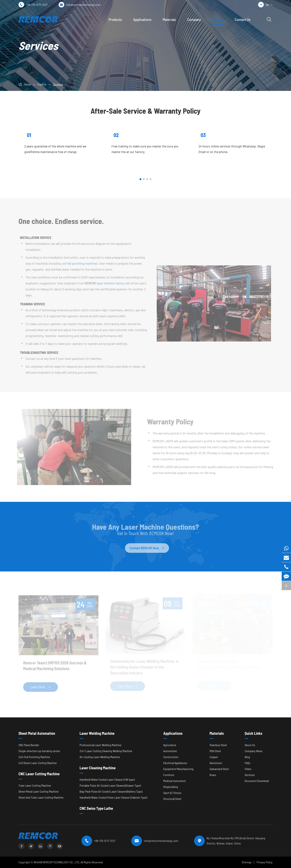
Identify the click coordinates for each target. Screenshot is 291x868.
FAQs (247, 763)
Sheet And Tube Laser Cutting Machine (41, 797)
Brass (213, 775)
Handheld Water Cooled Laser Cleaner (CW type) (107, 779)
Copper (214, 757)
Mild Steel (215, 751)
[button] (140, 179)
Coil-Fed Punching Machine (34, 757)
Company (194, 19)
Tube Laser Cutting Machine (35, 785)
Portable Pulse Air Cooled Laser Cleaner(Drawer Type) (110, 785)
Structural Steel (172, 799)
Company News (254, 751)
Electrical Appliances (175, 763)
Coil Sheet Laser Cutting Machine (38, 763)
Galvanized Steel (219, 769)
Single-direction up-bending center (39, 751)
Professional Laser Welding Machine (100, 745)
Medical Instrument (174, 781)
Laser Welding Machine (97, 733)
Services (58, 84)
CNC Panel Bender (29, 745)
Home (28, 84)
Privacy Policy (265, 862)
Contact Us (243, 19)
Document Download (257, 781)
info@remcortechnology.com (83, 5)
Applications (142, 19)
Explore (218, 19)
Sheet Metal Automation (37, 733)
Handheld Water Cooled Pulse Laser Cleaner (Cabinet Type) (113, 797)
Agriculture (170, 745)
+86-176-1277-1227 (37, 5)
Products (115, 19)
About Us (250, 745)
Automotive (170, 751)
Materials (169, 19)
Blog (247, 757)
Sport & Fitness (172, 793)
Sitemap (247, 862)
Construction (171, 757)
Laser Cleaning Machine (98, 768)
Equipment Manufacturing (178, 769)
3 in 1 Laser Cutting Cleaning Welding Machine (106, 751)
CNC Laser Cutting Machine (39, 774)
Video (248, 769)
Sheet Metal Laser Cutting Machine (39, 791)
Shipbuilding (171, 787)
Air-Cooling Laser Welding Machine (100, 757)
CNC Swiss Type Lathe (96, 808)
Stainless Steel (218, 745)
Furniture (169, 775)
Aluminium (216, 763)
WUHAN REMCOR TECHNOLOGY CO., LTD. (57, 862)
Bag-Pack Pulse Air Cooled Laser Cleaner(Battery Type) (111, 791)
